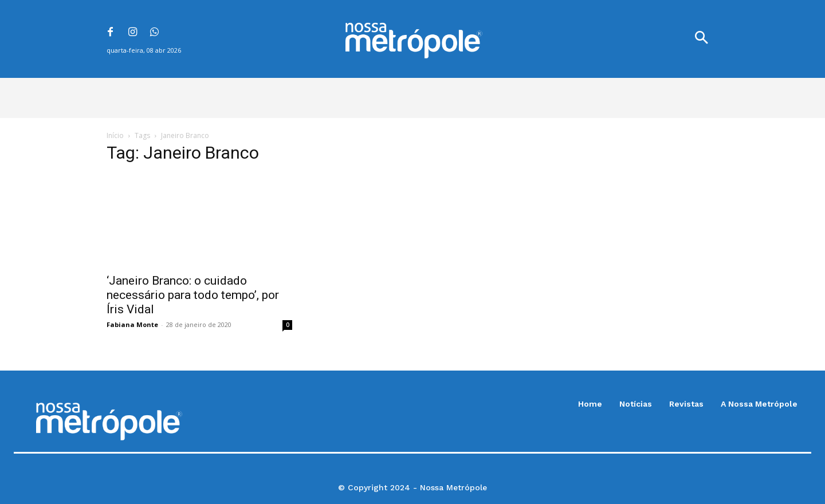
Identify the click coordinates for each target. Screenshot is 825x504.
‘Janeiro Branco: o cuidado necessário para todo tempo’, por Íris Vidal (193, 295)
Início (115, 135)
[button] (701, 39)
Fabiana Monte (132, 324)
